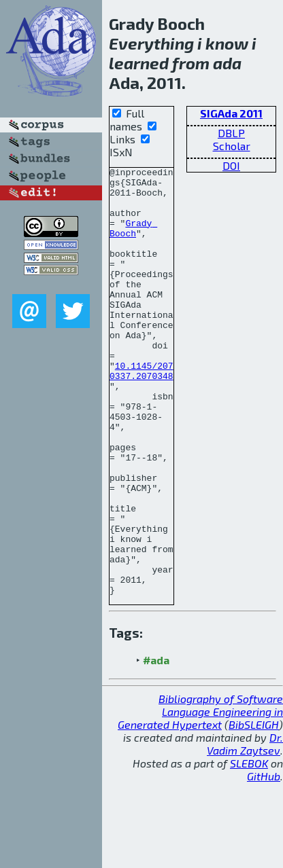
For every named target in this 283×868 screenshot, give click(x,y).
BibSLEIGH (254, 810)
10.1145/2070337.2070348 (141, 412)
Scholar (232, 146)
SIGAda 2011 (231, 113)
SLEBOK (249, 849)
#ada (156, 745)
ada (227, 63)
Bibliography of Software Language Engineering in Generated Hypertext (200, 797)
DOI (231, 165)
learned (139, 63)
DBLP (231, 133)
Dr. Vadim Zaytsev (245, 829)
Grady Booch (133, 241)
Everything (151, 43)
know (227, 43)
